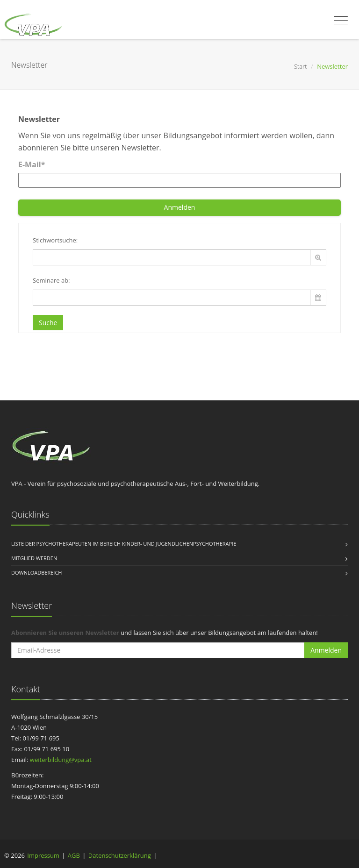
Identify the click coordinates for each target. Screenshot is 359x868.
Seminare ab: (51, 280)
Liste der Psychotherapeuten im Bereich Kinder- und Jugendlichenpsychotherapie (124, 544)
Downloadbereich (36, 573)
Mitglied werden (34, 558)
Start (301, 66)
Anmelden (180, 207)
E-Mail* (32, 164)
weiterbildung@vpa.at (61, 760)
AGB (74, 855)
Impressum (43, 855)
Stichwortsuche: (55, 240)
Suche (48, 323)
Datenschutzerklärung (120, 855)
